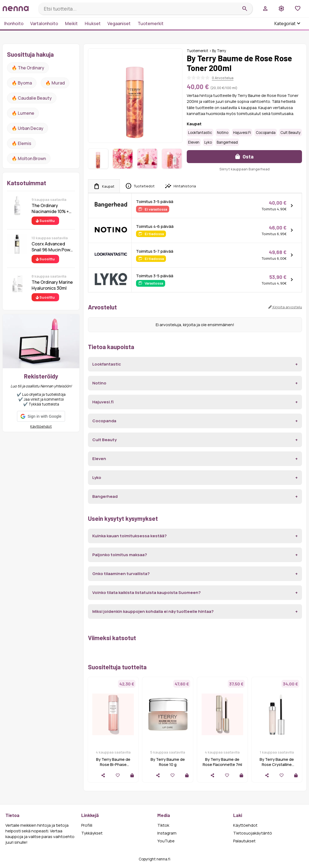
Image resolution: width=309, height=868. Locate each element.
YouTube (166, 841)
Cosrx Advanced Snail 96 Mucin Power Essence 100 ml (53, 247)
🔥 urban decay (28, 128)
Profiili (87, 825)
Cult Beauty (291, 133)
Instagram (167, 833)
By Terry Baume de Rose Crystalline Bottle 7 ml (277, 764)
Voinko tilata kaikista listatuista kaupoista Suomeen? (147, 592)
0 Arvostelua (223, 78)
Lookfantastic (200, 133)
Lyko (208, 142)
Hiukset (93, 23)
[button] (41, 416)
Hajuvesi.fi (242, 133)
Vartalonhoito (44, 23)
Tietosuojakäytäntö (253, 833)
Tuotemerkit (151, 23)
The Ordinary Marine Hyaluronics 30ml (52, 285)
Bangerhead (227, 142)
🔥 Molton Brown (29, 158)
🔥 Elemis (21, 143)
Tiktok (163, 825)
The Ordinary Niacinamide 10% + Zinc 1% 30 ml (50, 208)
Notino (223, 133)
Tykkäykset (92, 833)
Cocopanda (266, 133)
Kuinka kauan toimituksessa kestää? (130, 536)
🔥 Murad (55, 83)
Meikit (71, 23)
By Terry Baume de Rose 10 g (168, 762)
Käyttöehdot (41, 426)
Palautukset (244, 841)
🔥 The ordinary (28, 68)
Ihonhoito (14, 23)
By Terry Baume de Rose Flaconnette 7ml (222, 762)
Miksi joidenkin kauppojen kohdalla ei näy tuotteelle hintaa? (153, 611)
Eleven (194, 142)
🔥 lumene (23, 113)
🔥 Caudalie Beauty (32, 98)
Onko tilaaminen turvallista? (121, 574)
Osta (245, 156)
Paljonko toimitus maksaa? (120, 555)
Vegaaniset (119, 23)
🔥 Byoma (22, 83)
